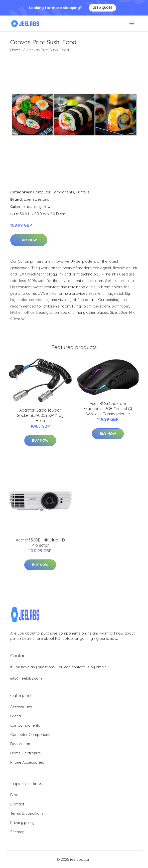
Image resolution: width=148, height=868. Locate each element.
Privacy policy (22, 823)
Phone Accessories (27, 762)
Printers (83, 192)
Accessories (21, 707)
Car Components (25, 725)
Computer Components (54, 192)
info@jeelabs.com (26, 678)
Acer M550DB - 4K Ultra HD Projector (40, 543)
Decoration (20, 744)
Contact (17, 804)
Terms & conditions (27, 813)
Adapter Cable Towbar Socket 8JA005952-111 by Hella (40, 415)
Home (16, 50)
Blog (14, 795)
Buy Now (29, 240)
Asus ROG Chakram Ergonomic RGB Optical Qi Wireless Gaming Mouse (108, 409)
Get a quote (102, 8)
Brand (16, 716)
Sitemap (17, 832)
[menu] (132, 24)
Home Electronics (26, 753)
